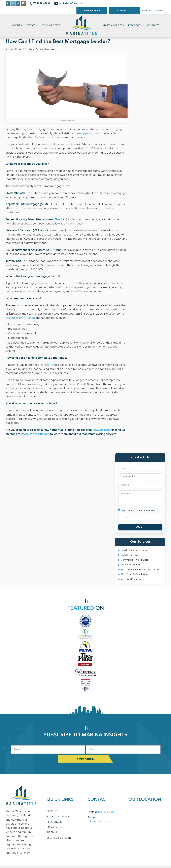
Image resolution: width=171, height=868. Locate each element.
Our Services (92, 11)
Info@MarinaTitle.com (70, 4)
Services (31, 26)
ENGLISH (147, 11)
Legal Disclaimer (59, 838)
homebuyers (82, 133)
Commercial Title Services (134, 560)
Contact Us (124, 11)
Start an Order (112, 26)
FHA (57, 219)
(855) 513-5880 (102, 430)
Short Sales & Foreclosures (135, 575)
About (16, 26)
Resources (135, 26)
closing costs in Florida (20, 318)
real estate (46, 365)
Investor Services (130, 555)
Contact (153, 26)
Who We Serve (51, 26)
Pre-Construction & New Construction (140, 570)
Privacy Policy (57, 827)
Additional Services (131, 579)
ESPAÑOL (160, 11)
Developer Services (131, 565)
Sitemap (52, 833)
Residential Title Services (134, 550)
